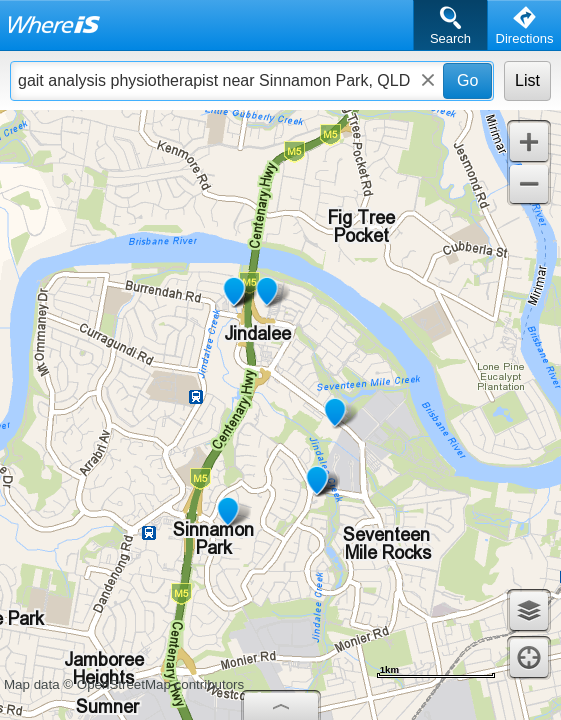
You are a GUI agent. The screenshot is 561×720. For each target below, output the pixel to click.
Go (467, 80)
